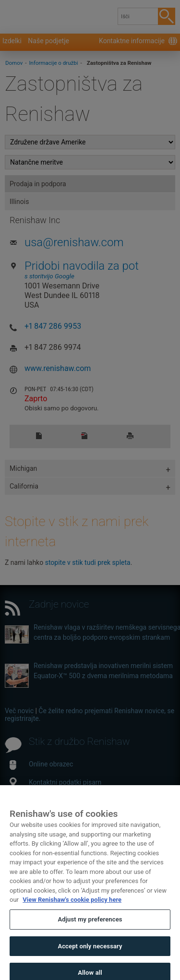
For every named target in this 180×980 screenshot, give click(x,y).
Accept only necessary (90, 958)
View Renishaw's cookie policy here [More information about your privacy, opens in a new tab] (72, 912)
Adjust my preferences (90, 931)
